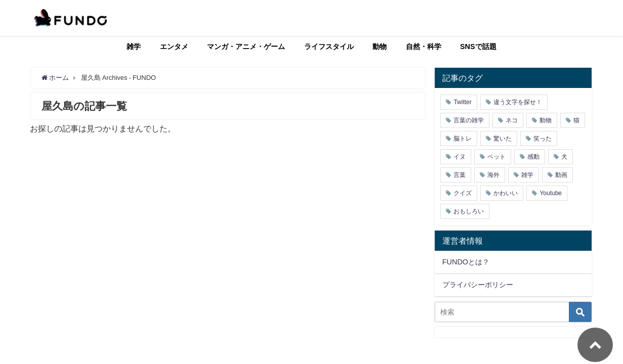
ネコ (512, 120)
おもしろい (469, 211)
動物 (380, 47)
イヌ (460, 157)
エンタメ (174, 47)
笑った (543, 139)
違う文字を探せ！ (518, 102)
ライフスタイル (329, 47)
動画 (561, 175)
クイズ (463, 193)
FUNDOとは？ (466, 262)
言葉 (460, 175)
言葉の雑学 (469, 120)
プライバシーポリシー (478, 285)
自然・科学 (424, 47)
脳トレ (463, 139)
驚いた (503, 139)
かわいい (506, 193)
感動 (533, 157)
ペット (496, 157)
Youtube (551, 193)
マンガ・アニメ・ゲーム (246, 47)
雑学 (134, 47)
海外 (493, 175)
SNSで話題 (478, 47)
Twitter (462, 102)
